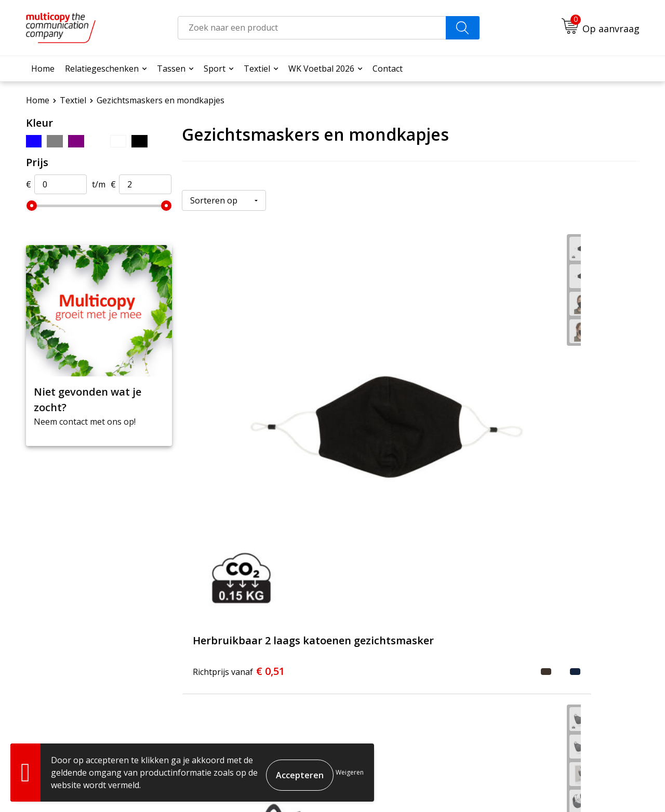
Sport (215, 69)
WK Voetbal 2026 (321, 69)
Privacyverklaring (601, 786)
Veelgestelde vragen (300, 632)
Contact (388, 69)
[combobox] (312, 28)
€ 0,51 (228, 417)
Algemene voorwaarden (456, 786)
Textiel (257, 69)
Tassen (171, 69)
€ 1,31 (391, 410)
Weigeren (350, 772)
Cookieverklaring (535, 786)
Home (43, 69)
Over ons (277, 617)
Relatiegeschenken (102, 69)
